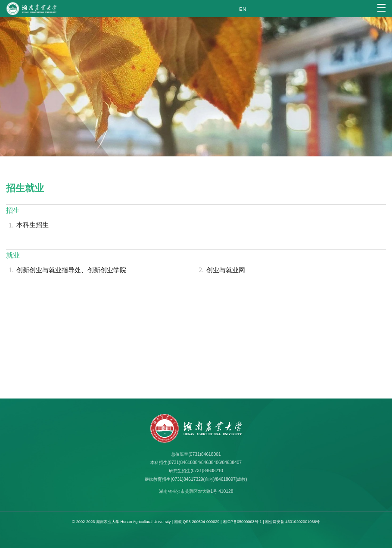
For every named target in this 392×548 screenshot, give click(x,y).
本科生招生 (27, 226)
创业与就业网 (221, 270)
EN (243, 9)
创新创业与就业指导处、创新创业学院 (66, 270)
